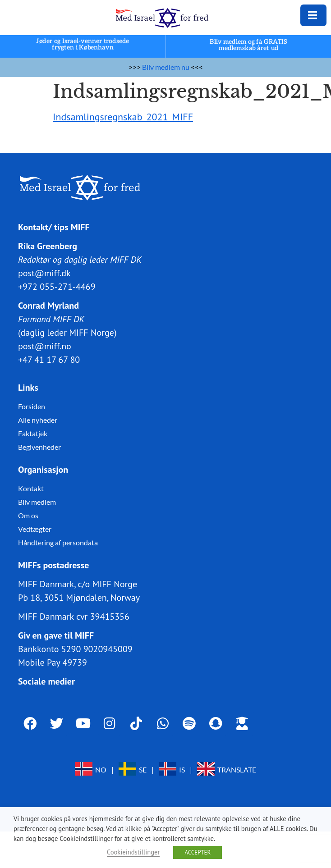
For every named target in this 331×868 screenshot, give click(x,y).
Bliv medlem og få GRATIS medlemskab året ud (248, 45)
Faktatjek (33, 433)
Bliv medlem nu (166, 67)
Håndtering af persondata (58, 542)
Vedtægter (35, 529)
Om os (28, 515)
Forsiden (32, 406)
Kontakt (31, 488)
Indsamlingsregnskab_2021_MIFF (123, 117)
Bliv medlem (37, 502)
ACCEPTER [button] (198, 852)
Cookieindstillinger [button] (133, 852)
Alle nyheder (38, 420)
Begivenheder (39, 447)
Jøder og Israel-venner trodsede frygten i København (83, 44)
